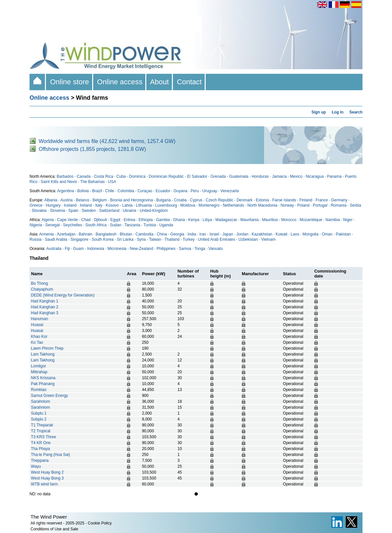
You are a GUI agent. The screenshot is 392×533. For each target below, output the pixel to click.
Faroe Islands (284, 200)
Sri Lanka (125, 239)
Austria (66, 200)
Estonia (262, 200)
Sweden (89, 211)
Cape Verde (67, 220)
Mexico (296, 176)
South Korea (103, 239)
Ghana (179, 220)
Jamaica (279, 176)
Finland (306, 200)
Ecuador (163, 191)
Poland (303, 205)
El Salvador (197, 176)
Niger (348, 220)
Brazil (97, 191)
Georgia (177, 234)
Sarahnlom (40, 401)
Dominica (137, 176)
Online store (69, 82)
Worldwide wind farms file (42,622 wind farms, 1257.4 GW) (107, 141)
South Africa (96, 225)
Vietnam (268, 239)
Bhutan (126, 234)
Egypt (115, 220)
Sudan (116, 225)
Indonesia (95, 249)
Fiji (67, 249)
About (160, 82)
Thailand (172, 239)
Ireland (86, 205)
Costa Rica (103, 176)
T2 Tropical (41, 431)
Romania (339, 205)
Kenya (194, 220)
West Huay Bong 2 (47, 472)
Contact (189, 82)
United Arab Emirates (216, 239)
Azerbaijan (66, 234)
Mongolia (310, 234)
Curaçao (145, 191)
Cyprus (196, 200)
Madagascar (226, 220)
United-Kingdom (154, 211)
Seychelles (72, 225)
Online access (120, 82)
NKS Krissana (43, 378)
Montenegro (209, 205)
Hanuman (39, 319)
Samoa (185, 249)
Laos (295, 234)
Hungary (53, 205)
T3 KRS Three (43, 437)
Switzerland (109, 211)
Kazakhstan (262, 234)
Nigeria (36, 225)
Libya (207, 220)
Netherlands (233, 205)
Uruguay (209, 191)
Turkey (189, 239)
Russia (36, 239)
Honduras (260, 176)
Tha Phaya (40, 449)
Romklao (39, 390)
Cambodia (144, 234)
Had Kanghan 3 (44, 313)
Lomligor (38, 366)
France (322, 200)
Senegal (52, 225)
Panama (334, 176)
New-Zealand (142, 249)
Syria (141, 239)
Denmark (245, 200)
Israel (214, 234)
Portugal (320, 205)
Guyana (180, 191)
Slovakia (39, 211)
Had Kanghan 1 (44, 301)
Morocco (289, 220)
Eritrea (129, 220)
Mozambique (311, 220)
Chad (86, 220)
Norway (287, 205)
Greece (36, 205)
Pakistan (343, 234)
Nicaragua (315, 176)
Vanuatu (216, 249)
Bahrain (85, 234)
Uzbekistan (248, 239)
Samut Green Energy (49, 396)
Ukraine (129, 211)
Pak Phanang (43, 384)
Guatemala (239, 176)
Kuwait (281, 234)
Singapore (80, 239)
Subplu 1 (39, 413)
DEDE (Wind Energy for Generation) (62, 295)
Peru (195, 191)
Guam (79, 249)
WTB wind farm (44, 484)
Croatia (180, 200)
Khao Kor (39, 337)
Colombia (126, 191)
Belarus (83, 200)
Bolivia (83, 191)
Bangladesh (106, 234)
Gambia (163, 220)
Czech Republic (219, 200)
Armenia (46, 234)
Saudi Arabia (56, 239)
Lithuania (144, 205)
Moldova (188, 205)
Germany (339, 200)
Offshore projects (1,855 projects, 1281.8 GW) (92, 149)
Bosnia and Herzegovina (132, 200)
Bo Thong (39, 283)
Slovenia (57, 211)
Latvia (127, 205)
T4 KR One (41, 443)
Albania (51, 200)
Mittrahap (39, 372)
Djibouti (100, 220)
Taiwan (155, 239)
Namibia (333, 220)
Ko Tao (37, 342)
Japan (228, 234)
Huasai (37, 325)
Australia (54, 249)
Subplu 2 (39, 419)
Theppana (40, 461)
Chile (110, 191)
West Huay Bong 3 (47, 478)
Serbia (355, 205)
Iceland (70, 205)
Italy (99, 205)
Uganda (166, 225)
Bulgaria (163, 200)
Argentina (65, 191)
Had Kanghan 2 (44, 307)
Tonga (200, 249)
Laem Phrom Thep (47, 348)
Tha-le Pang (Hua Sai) (50, 455)
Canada (84, 176)
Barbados (65, 176)
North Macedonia (262, 205)
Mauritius (270, 220)
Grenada (218, 176)
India (192, 234)
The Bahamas (93, 182)
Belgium (100, 200)
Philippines (166, 249)
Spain (73, 211)
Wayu (36, 466)
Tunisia (150, 225)
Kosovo (112, 205)
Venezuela (230, 191)
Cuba (121, 176)
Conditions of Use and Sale (54, 529)
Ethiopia (145, 220)
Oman (327, 234)
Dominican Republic (166, 176)
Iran (203, 234)
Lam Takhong (43, 354)
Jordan (243, 234)
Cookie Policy (100, 523)
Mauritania (250, 220)
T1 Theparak (42, 425)
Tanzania (132, 225)
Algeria (48, 220)
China (162, 234)
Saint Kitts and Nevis (59, 182)
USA (112, 182)
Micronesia (117, 249)
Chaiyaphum (42, 289)
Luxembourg (166, 205)
